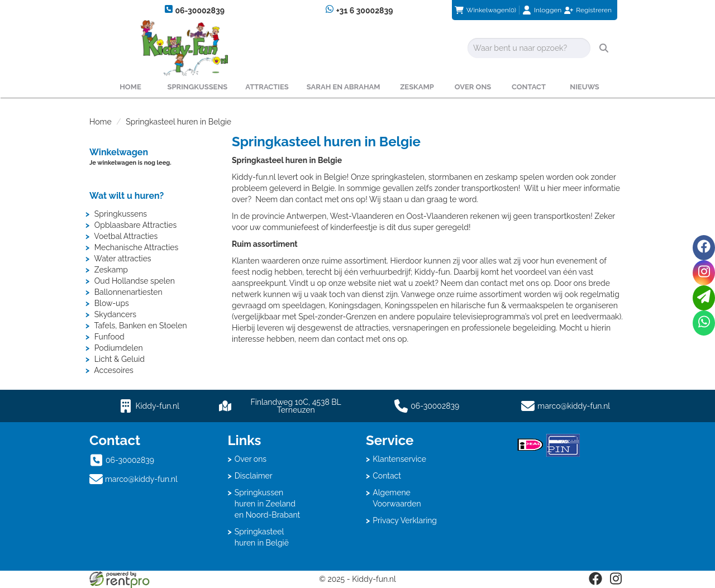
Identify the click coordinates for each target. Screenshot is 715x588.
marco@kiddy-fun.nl (574, 406)
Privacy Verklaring (405, 520)
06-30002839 (194, 10)
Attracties (267, 87)
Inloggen (548, 10)
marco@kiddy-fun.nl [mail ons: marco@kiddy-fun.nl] (141, 479)
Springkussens (197, 87)
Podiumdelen (119, 348)
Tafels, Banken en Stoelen (140, 326)
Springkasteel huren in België (262, 537)
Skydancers (115, 314)
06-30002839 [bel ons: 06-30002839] (130, 460)
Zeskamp (417, 87)
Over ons (473, 87)
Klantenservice (399, 459)
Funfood (109, 337)
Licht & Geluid (120, 359)
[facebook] (595, 582)
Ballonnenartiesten (128, 292)
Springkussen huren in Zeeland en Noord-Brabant (268, 504)
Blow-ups (112, 303)
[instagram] (616, 582)
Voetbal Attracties (126, 236)
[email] (704, 298)
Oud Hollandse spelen (135, 281)
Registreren (594, 10)
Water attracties (122, 259)
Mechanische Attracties (137, 247)
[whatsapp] (704, 323)
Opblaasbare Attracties (135, 225)
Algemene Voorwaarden (397, 498)
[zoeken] (604, 48)
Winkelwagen (119, 152)
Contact (529, 87)
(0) (485, 10)
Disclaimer (254, 476)
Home (130, 87)
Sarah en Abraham (344, 87)
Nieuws (585, 87)
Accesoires (114, 370)
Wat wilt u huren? (127, 196)
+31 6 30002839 (359, 10)
